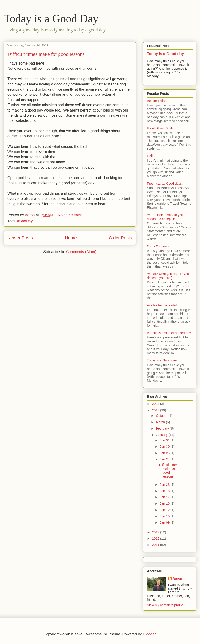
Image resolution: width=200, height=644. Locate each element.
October (162, 416)
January (162, 435)
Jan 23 (165, 485)
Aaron (177, 578)
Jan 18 (165, 491)
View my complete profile (165, 605)
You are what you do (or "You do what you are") (168, 276)
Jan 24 (165, 459)
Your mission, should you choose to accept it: (165, 217)
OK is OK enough (160, 246)
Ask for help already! (162, 305)
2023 (156, 404)
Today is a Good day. (166, 54)
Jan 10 (165, 516)
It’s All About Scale (160, 128)
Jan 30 (165, 447)
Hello (151, 156)
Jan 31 (165, 440)
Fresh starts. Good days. (165, 184)
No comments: (70, 215)
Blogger (149, 634)
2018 (156, 410)
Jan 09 (165, 522)
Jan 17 (165, 497)
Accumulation (157, 101)
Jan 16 (165, 503)
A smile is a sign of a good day (169, 333)
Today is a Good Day (51, 18)
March (161, 422)
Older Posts (120, 238)
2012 (156, 539)
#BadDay (25, 221)
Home (71, 238)
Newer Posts (20, 238)
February (163, 428)
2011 (156, 545)
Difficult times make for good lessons (46, 54)
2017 (156, 532)
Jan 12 (165, 510)
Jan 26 (165, 453)
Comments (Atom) (81, 252)
